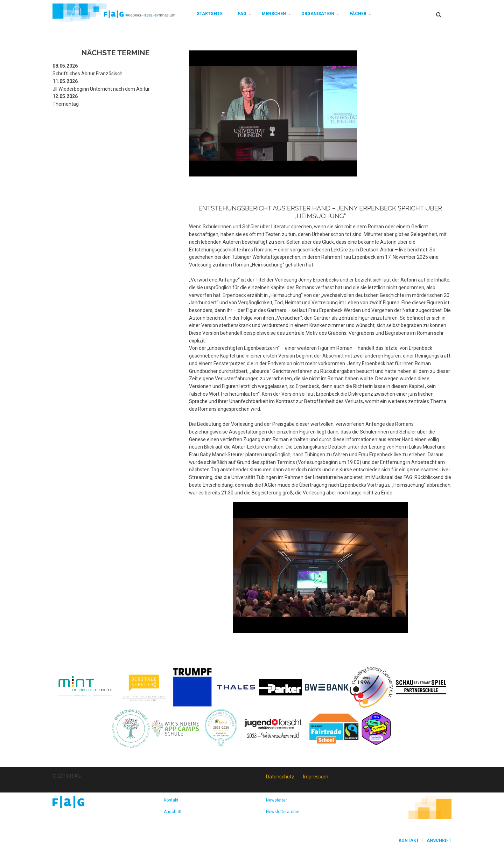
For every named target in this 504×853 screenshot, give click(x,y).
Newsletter (276, 800)
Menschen (274, 14)
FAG (242, 14)
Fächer (358, 14)
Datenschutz (280, 777)
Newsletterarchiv (282, 812)
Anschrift (173, 812)
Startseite (210, 14)
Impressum (316, 777)
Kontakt (171, 800)
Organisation (318, 14)
